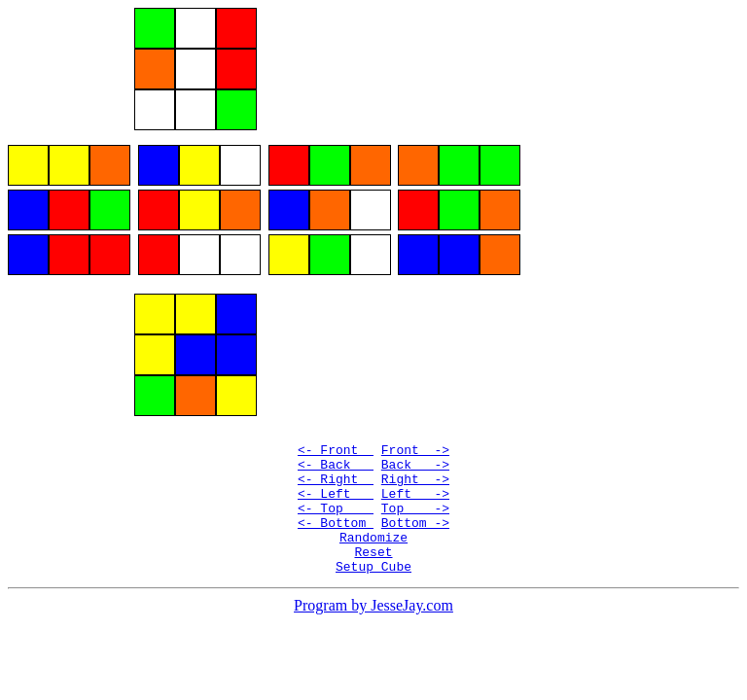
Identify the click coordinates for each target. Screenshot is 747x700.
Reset (373, 583)
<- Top (336, 531)
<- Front (336, 461)
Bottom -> (415, 548)
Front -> (415, 461)
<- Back (336, 478)
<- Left (336, 513)
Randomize (373, 566)
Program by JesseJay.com (373, 640)
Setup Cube (373, 601)
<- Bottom (336, 548)
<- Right (336, 496)
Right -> (415, 496)
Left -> (415, 513)
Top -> (415, 531)
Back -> (415, 478)
